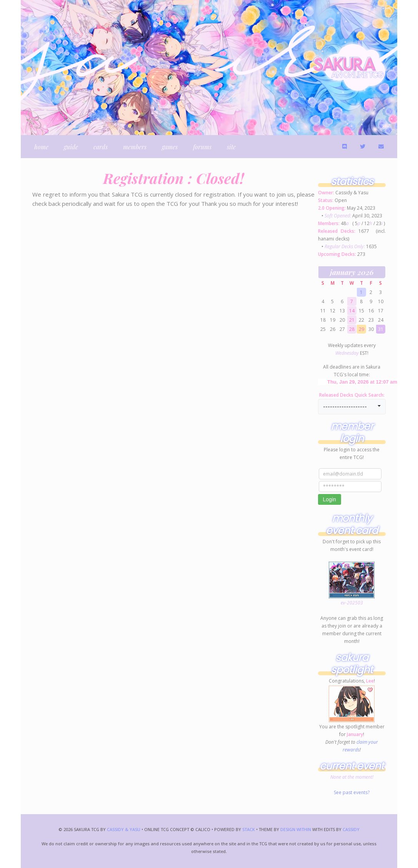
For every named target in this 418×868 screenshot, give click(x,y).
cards (101, 147)
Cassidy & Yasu (124, 829)
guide (71, 147)
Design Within (296, 829)
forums (202, 147)
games (170, 147)
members (135, 147)
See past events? (352, 792)
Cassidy (351, 829)
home (41, 147)
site (231, 147)
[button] (352, 407)
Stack (249, 829)
